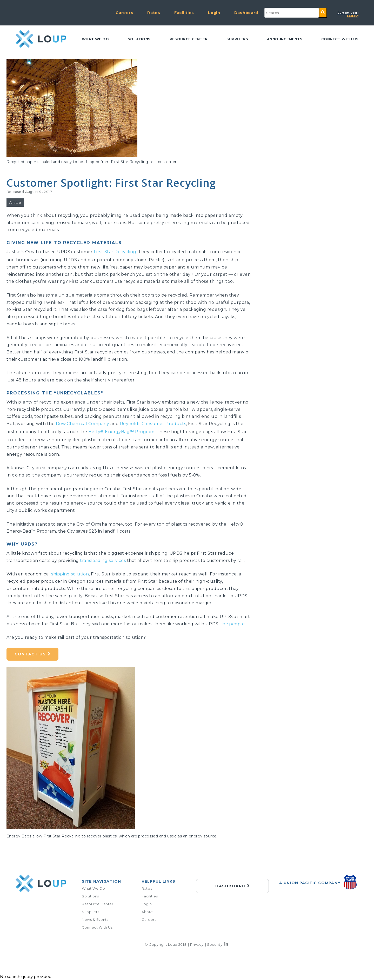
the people (233, 624)
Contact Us (30, 654)
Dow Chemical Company (83, 424)
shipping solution (70, 574)
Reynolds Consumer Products (153, 424)
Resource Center (189, 39)
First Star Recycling (115, 252)
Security (215, 944)
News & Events (95, 919)
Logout (348, 14)
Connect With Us (97, 927)
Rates (154, 13)
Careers (124, 13)
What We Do (95, 39)
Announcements (285, 39)
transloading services (103, 561)
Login (214, 13)
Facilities (184, 13)
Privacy (197, 944)
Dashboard (246, 13)
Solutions (139, 39)
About (147, 912)
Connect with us (340, 39)
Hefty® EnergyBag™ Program (121, 432)
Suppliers (237, 39)
